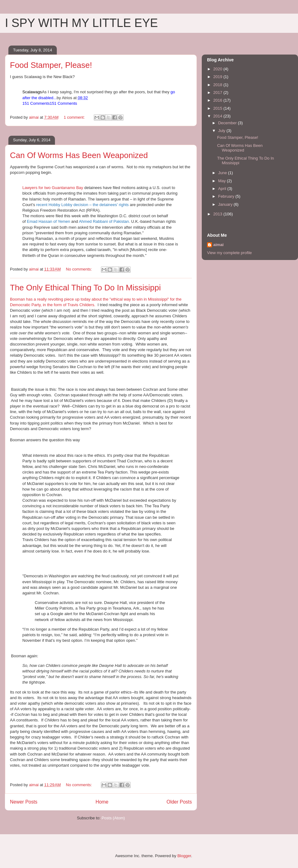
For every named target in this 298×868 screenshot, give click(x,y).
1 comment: (75, 117)
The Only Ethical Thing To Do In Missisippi (85, 288)
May (223, 181)
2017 (218, 93)
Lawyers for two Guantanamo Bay (53, 188)
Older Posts (179, 802)
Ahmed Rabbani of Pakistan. (104, 221)
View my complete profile (229, 253)
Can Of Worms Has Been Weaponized (79, 155)
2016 (218, 100)
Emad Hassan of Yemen (48, 221)
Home (102, 802)
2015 (218, 108)
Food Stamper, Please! (51, 65)
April (223, 189)
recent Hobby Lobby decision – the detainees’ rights (83, 205)
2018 (218, 85)
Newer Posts (24, 802)
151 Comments (36, 103)
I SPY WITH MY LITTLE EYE (81, 23)
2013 (218, 214)
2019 (218, 77)
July (222, 131)
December (228, 123)
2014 (218, 116)
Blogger (184, 856)
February (227, 196)
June (223, 173)
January (226, 204)
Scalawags (32, 92)
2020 (218, 69)
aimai (218, 245)
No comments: (79, 269)
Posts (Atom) (113, 818)
